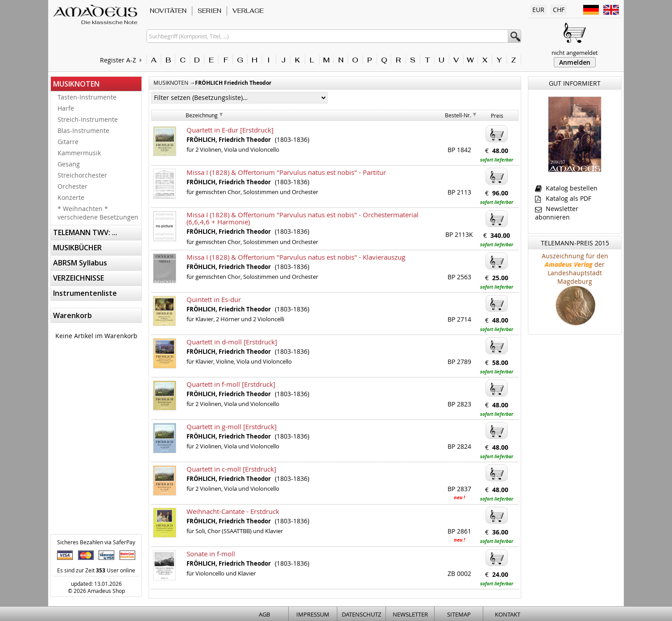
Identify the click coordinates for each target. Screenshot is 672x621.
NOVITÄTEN (168, 11)
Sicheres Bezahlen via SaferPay (96, 542)
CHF (559, 10)
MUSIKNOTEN (76, 84)
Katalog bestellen (566, 188)
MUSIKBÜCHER (77, 248)
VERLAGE (248, 11)
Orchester (73, 186)
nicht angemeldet (575, 53)
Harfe (66, 108)
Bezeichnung (202, 115)
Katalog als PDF (563, 198)
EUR (538, 10)
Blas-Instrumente (83, 130)
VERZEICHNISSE (79, 278)
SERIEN (209, 11)
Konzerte (71, 197)
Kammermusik (79, 153)
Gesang (69, 164)
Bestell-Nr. (458, 115)
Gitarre (68, 142)
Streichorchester (82, 175)
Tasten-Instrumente (87, 97)
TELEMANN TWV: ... (85, 232)
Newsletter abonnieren (557, 213)
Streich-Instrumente (88, 119)
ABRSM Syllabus (80, 263)
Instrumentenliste (85, 293)
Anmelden (575, 62)
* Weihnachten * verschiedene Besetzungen (98, 213)
